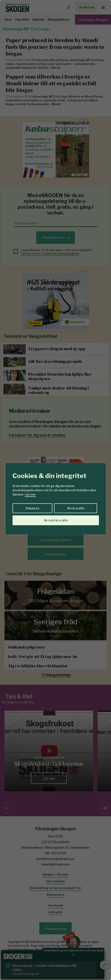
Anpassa (32, 508)
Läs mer (30, 494)
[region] (55, 490)
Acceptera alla (56, 520)
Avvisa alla (76, 508)
